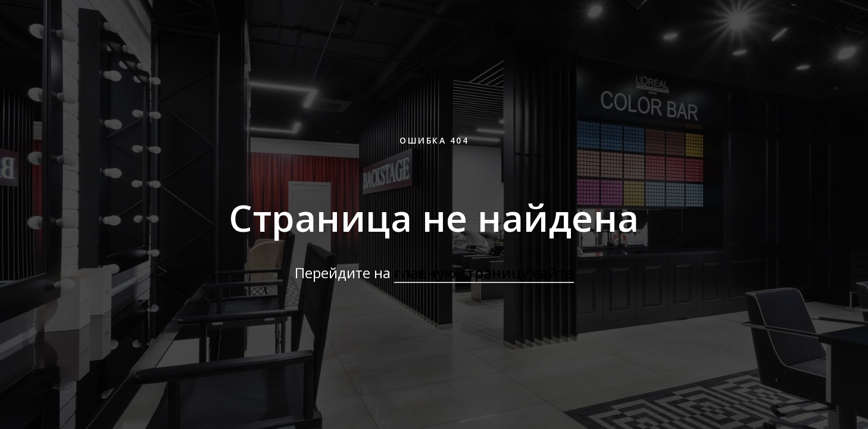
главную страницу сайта (484, 273)
